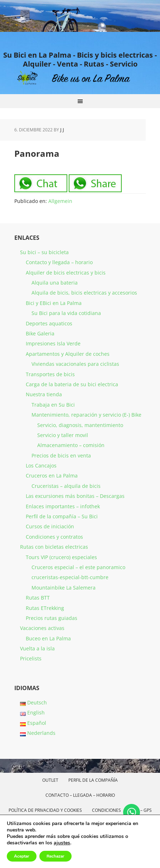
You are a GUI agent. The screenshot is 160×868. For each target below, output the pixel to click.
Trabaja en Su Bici (53, 405)
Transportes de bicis (50, 374)
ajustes (62, 843)
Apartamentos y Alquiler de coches (68, 354)
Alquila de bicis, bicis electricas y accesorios (84, 293)
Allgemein (60, 201)
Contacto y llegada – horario (59, 262)
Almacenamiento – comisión (71, 445)
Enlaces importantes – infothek (63, 506)
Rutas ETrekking (45, 608)
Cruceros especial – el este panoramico (78, 567)
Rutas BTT (38, 598)
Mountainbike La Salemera (64, 588)
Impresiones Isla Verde (53, 343)
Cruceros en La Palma (52, 476)
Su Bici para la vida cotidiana (66, 313)
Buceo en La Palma (48, 638)
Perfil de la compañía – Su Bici (62, 516)
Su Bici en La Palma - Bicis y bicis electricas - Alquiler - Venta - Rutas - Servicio (80, 59)
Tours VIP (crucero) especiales (61, 557)
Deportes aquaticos (49, 323)
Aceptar (22, 856)
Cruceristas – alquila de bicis (66, 486)
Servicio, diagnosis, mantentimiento (80, 425)
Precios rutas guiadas (52, 618)
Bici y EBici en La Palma (54, 303)
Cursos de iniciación (50, 526)
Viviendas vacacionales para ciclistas (75, 364)
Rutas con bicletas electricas (54, 547)
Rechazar (55, 856)
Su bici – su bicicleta (44, 252)
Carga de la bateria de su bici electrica (72, 384)
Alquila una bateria (55, 283)
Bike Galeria (40, 333)
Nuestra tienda (44, 394)
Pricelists (31, 658)
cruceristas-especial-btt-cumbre (70, 577)
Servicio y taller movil (63, 435)
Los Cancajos (41, 465)
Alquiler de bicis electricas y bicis (66, 273)
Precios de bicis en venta (61, 455)
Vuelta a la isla (37, 648)
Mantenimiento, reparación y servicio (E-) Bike (86, 415)
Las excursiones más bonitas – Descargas (75, 496)
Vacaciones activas (42, 628)
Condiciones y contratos (54, 537)
